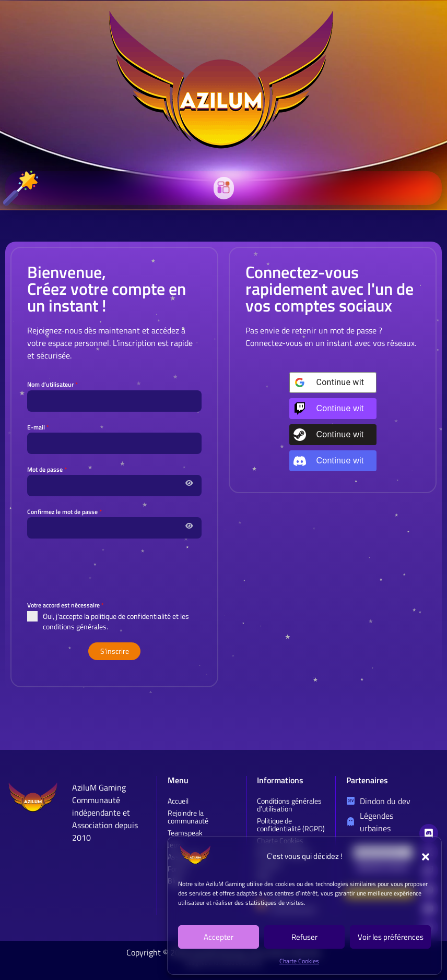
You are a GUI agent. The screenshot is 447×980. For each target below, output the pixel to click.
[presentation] (114, 569)
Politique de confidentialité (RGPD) (291, 824)
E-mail (38, 427)
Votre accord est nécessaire (66, 605)
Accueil (178, 801)
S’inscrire (115, 651)
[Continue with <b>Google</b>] (333, 383)
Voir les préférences (391, 937)
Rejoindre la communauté (188, 817)
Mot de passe (47, 469)
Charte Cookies (299, 961)
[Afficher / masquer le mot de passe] (189, 482)
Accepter (219, 937)
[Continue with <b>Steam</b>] (333, 435)
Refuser (304, 937)
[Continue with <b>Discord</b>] (333, 461)
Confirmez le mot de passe (64, 512)
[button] (426, 857)
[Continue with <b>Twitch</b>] (333, 409)
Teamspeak (185, 833)
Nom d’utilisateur (52, 384)
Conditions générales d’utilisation (289, 805)
